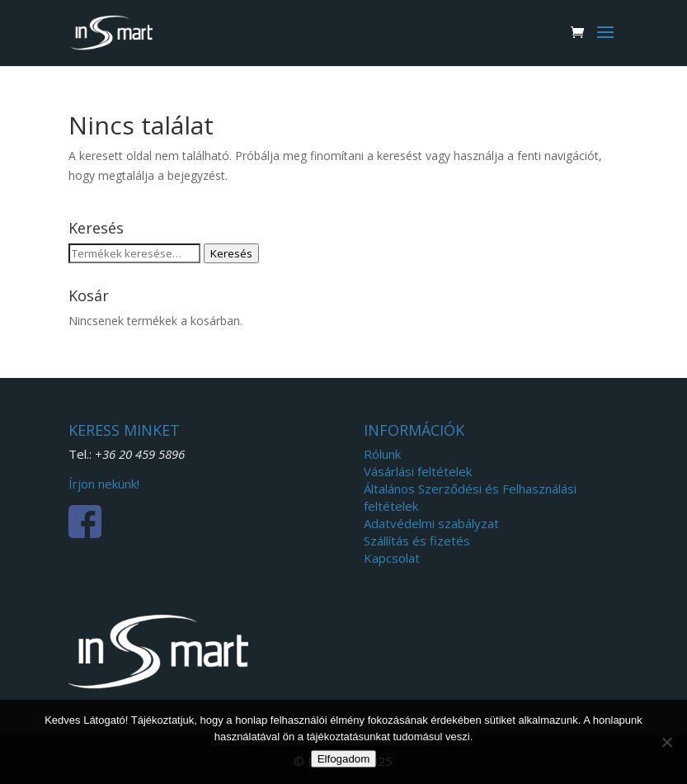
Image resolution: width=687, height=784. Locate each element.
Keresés (231, 253)
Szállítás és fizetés (417, 541)
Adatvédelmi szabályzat (431, 523)
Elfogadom (344, 759)
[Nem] (666, 742)
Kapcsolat (392, 558)
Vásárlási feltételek (418, 471)
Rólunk (382, 454)
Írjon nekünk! (104, 484)
